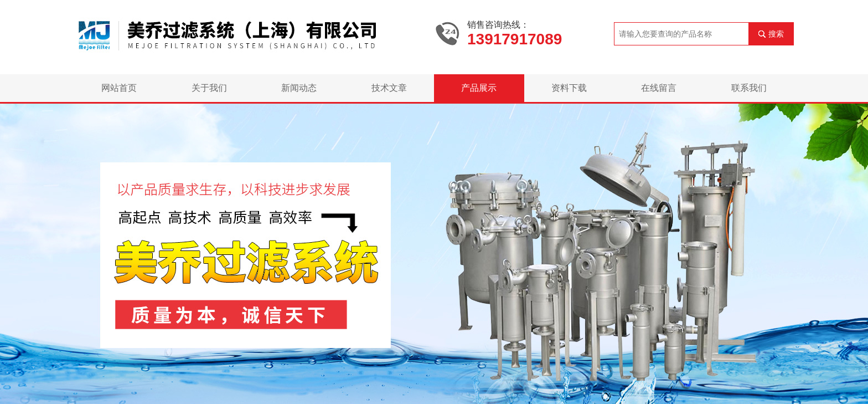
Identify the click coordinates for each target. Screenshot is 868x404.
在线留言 (659, 88)
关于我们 (209, 88)
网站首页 (119, 88)
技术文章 (389, 88)
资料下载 (569, 88)
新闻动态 (299, 88)
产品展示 (479, 88)
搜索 (776, 34)
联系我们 (749, 88)
